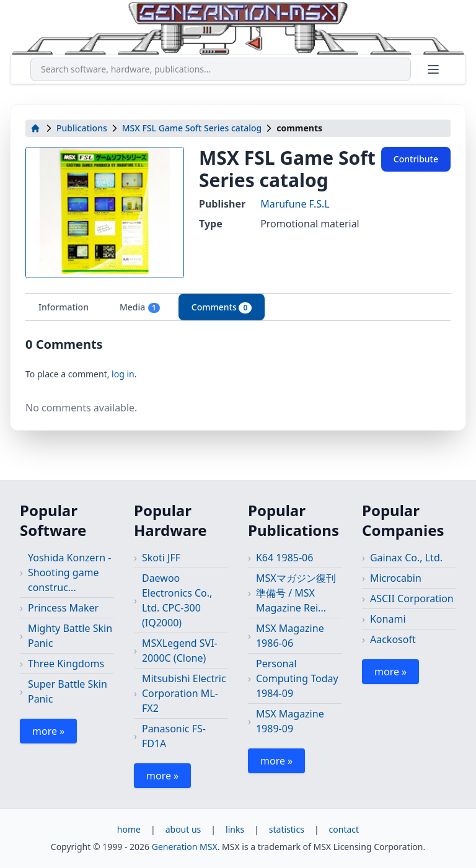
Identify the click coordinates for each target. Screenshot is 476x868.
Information (64, 307)
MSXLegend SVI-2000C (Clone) (180, 651)
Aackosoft (393, 639)
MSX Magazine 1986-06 (290, 636)
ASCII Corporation (412, 598)
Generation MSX (185, 847)
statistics (287, 829)
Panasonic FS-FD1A (174, 736)
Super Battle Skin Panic (68, 691)
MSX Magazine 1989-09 (290, 721)
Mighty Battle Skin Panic (70, 636)
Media (140, 307)
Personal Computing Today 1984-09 (297, 678)
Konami (388, 619)
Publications (82, 128)
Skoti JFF (161, 558)
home (129, 829)
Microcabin (396, 578)
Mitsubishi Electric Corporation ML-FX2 (184, 693)
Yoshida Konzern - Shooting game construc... (69, 572)
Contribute (416, 159)
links (235, 829)
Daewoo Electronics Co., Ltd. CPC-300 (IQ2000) (177, 600)
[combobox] (221, 69)
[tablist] (238, 307)
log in (123, 374)
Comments (222, 307)
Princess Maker (63, 608)
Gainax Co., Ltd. (406, 558)
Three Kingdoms (66, 664)
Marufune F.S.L (295, 204)
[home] (35, 128)
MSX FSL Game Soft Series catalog (192, 128)
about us (183, 829)
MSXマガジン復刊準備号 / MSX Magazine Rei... (296, 593)
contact (344, 829)
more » (48, 731)
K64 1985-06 (284, 558)
